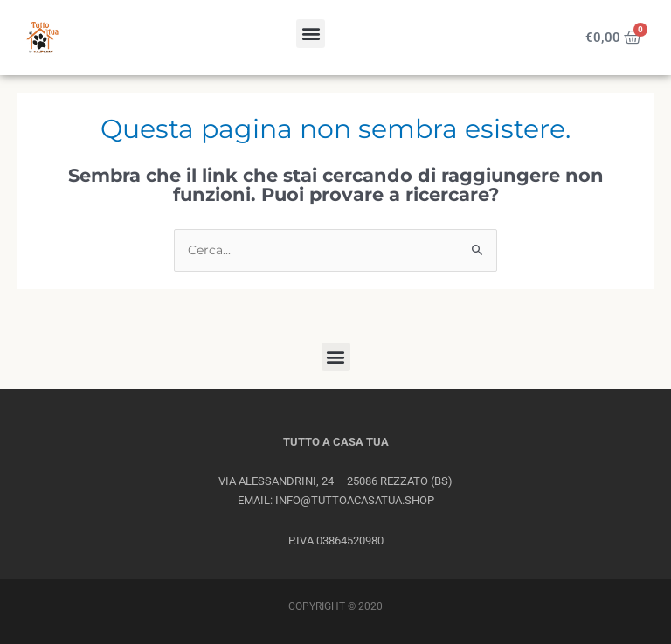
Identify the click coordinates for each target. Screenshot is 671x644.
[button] (311, 34)
